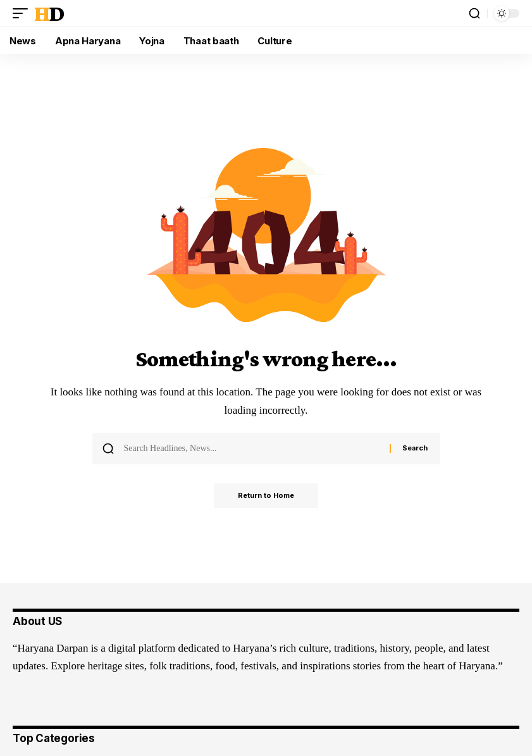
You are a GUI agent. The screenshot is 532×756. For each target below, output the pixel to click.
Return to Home (266, 496)
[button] (23, 13)
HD (49, 13)
